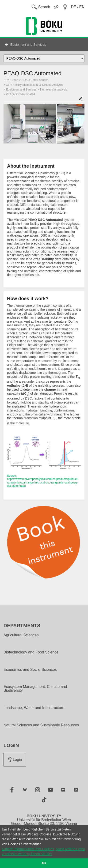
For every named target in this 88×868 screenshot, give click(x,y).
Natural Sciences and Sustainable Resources (41, 725)
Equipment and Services (28, 45)
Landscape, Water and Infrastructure (34, 708)
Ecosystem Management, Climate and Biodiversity (35, 689)
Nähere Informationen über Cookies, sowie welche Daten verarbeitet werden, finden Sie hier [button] (43, 851)
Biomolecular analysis (54, 90)
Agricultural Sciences (21, 635)
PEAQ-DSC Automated (20, 94)
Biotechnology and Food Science (31, 652)
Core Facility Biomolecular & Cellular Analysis (34, 85)
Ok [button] (44, 863)
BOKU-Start (11, 80)
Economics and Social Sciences (30, 670)
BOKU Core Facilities (35, 80)
